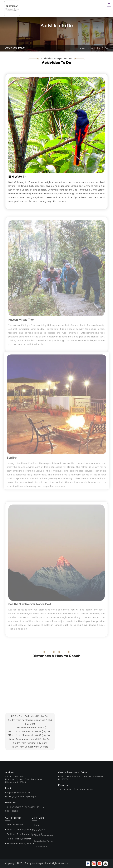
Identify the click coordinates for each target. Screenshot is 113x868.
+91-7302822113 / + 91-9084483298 (75, 790)
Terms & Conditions (43, 836)
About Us (38, 830)
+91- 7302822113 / (32, 807)
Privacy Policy (40, 846)
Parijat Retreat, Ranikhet (18, 839)
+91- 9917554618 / (14, 807)
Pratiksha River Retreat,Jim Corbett (18, 834)
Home (82, 48)
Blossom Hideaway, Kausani (18, 844)
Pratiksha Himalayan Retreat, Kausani (18, 829)
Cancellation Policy (43, 841)
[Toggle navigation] (109, 4)
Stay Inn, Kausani (16, 825)
